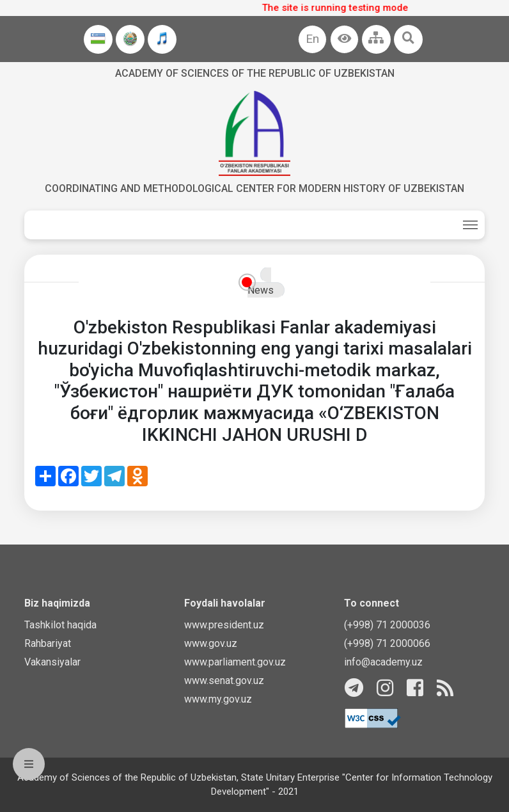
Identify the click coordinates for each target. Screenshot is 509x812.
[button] (344, 39)
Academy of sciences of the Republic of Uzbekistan (255, 73)
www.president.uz (224, 625)
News (261, 290)
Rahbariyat (48, 643)
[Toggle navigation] (470, 225)
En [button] (312, 39)
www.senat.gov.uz (224, 681)
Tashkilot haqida (60, 625)
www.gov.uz (211, 643)
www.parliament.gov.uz (235, 662)
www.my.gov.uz (218, 699)
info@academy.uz (383, 662)
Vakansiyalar (52, 662)
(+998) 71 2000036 (387, 625)
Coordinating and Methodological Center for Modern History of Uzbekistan (254, 188)
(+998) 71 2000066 (387, 643)
